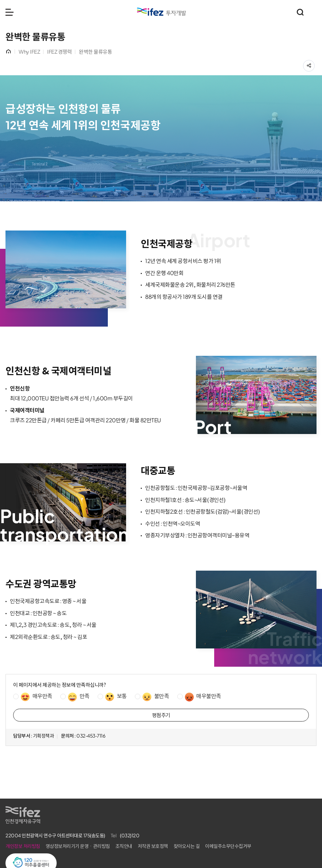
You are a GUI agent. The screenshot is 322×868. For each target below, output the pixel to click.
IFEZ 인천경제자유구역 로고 (162, 12)
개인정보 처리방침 (23, 846)
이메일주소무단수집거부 (228, 846)
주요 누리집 (313, 12)
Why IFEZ (29, 52)
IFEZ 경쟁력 (59, 52)
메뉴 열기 (10, 12)
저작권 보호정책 (153, 846)
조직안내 (124, 846)
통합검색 (300, 12)
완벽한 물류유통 (95, 52)
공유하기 (315, 64)
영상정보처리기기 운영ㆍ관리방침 (78, 846)
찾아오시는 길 (187, 846)
